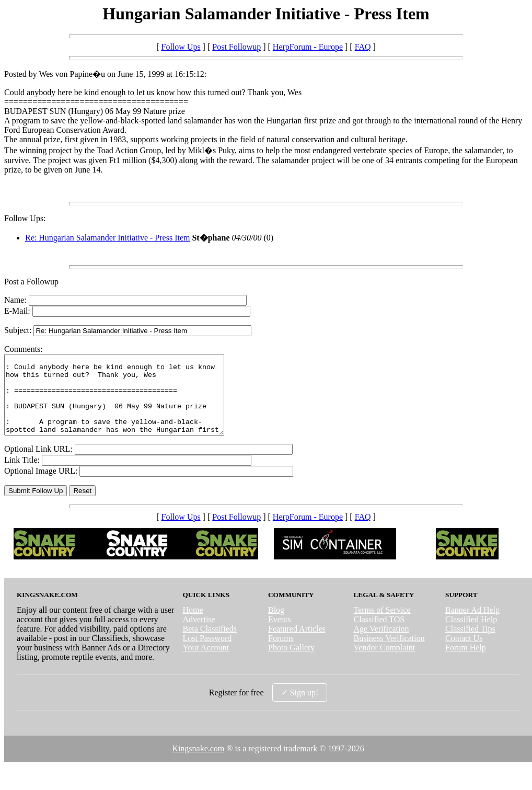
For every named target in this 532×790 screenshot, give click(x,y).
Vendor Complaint (385, 663)
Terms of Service (382, 626)
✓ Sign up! (300, 708)
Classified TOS (379, 635)
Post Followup (236, 47)
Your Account (206, 663)
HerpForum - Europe (308, 47)
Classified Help (471, 635)
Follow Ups (181, 47)
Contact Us (464, 654)
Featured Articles (297, 644)
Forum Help (466, 663)
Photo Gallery (291, 663)
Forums (281, 654)
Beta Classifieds (210, 644)
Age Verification (381, 644)
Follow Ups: (25, 218)
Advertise (199, 635)
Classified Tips (470, 644)
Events (280, 635)
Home (193, 626)
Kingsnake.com (198, 764)
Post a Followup (31, 282)
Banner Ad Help (472, 626)
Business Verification (389, 654)
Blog (276, 626)
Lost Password (207, 654)
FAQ (363, 47)
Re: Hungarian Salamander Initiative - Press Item (107, 238)
